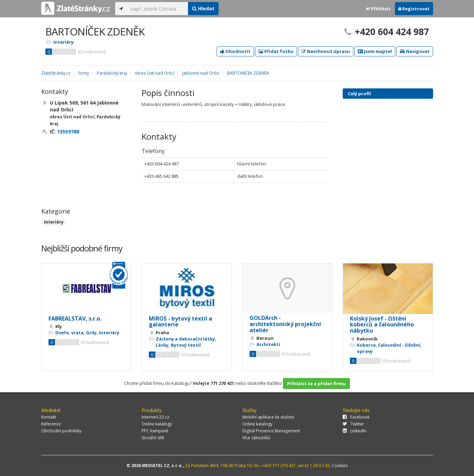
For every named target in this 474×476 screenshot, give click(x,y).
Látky (162, 345)
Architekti (268, 344)
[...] (158, 9)
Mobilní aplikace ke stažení (268, 417)
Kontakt (49, 417)
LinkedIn (355, 431)
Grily (91, 333)
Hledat (203, 8)
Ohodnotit (235, 51)
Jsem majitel (375, 51)
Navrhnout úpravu (326, 51)
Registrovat (414, 9)
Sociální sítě (153, 438)
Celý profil (359, 94)
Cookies (340, 466)
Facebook (356, 417)
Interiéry (63, 42)
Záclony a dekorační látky (185, 339)
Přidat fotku (276, 51)
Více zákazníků (256, 438)
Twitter (353, 424)
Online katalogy (157, 424)
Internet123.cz (155, 417)
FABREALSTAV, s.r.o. (75, 318)
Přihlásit (378, 9)
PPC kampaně (155, 431)
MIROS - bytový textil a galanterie (180, 322)
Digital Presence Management (271, 431)
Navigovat (415, 51)
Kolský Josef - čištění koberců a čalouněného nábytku (382, 324)
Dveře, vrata (69, 333)
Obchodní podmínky (61, 431)
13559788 (68, 132)
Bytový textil (186, 345)
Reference (51, 424)
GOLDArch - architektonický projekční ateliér (285, 324)
